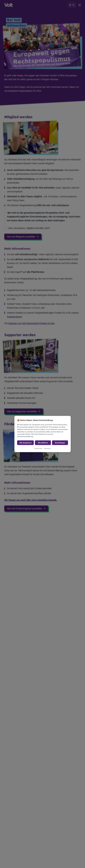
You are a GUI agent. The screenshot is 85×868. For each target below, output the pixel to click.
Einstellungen (60, 443)
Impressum (47, 448)
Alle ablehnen (43, 443)
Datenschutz (38, 448)
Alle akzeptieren (25, 443)
